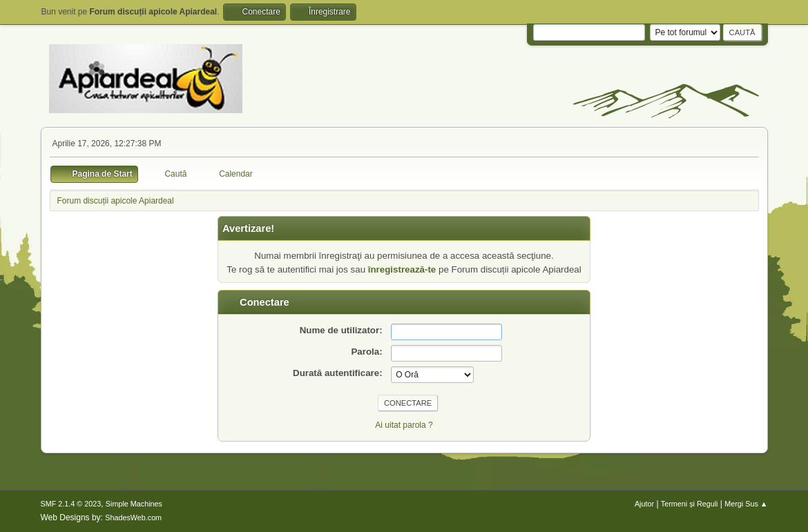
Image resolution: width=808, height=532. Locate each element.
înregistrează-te (402, 269)
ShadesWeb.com (133, 518)
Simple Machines (134, 504)
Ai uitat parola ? (404, 425)
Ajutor (644, 504)
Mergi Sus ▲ (746, 504)
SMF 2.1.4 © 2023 (71, 504)
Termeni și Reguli (690, 504)
